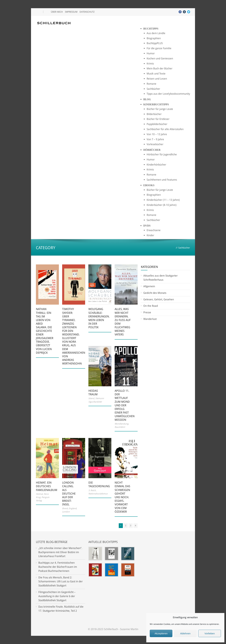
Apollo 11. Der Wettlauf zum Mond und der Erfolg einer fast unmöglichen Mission (125, 405)
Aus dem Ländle (156, 33)
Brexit (65, 508)
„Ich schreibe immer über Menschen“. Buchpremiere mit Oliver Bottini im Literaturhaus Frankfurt (60, 552)
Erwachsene (154, 230)
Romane (151, 84)
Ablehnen (185, 633)
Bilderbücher (154, 114)
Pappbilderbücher (157, 124)
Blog (147, 99)
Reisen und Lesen (157, 79)
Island (91, 398)
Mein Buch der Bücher (159, 68)
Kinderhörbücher (156, 165)
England (73, 508)
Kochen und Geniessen (160, 58)
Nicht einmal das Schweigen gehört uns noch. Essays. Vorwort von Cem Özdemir (122, 497)
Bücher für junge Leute (160, 109)
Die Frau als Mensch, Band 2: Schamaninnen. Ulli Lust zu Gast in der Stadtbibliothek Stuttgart (61, 582)
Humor (151, 53)
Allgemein (149, 286)
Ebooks (149, 185)
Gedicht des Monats (155, 293)
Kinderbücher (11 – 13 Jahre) (163, 200)
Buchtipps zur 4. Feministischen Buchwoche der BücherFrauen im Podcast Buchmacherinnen (58, 567)
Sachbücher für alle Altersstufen (165, 129)
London (66, 512)
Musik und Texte (156, 74)
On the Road (151, 306)
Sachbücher (153, 89)
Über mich (57, 12)
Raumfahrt (120, 427)
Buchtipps (151, 29)
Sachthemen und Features (162, 180)
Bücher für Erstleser (158, 119)
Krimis (150, 64)
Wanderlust (150, 319)
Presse (147, 312)
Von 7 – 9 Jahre (155, 139)
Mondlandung (122, 424)
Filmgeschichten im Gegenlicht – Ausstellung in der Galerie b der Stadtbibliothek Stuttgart (57, 596)
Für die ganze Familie (159, 48)
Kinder (150, 235)
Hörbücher (152, 150)
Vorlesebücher (155, 144)
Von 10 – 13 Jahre (157, 134)
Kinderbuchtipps (156, 104)
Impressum (71, 12)
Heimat (39, 494)
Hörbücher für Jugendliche (162, 154)
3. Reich (92, 490)
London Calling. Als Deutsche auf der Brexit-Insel (69, 493)
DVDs (147, 226)
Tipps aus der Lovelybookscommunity (168, 94)
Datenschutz (87, 12)
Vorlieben (210, 633)
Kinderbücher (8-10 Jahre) (162, 205)
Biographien (154, 38)
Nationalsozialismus (98, 494)
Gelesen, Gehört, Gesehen (159, 299)
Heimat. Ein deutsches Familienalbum (47, 486)
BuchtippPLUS (155, 43)
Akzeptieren (161, 633)
